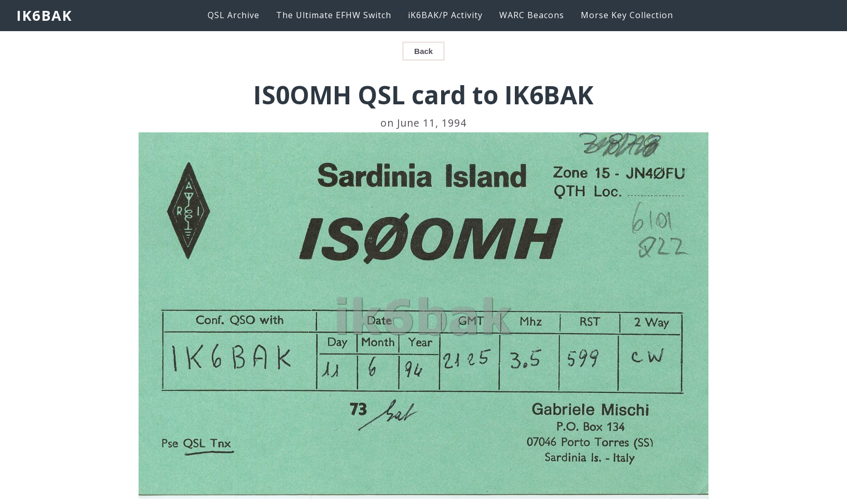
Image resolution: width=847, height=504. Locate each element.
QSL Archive (234, 15)
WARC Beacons (532, 15)
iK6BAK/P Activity (445, 15)
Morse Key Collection (627, 15)
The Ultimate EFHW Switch (334, 15)
